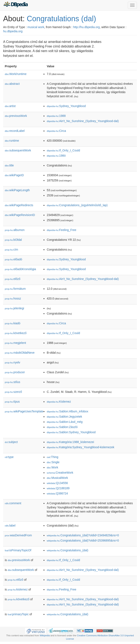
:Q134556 (57, 483)
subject (11, 442)
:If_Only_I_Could (63, 150)
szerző (13, 392)
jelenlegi (14, 308)
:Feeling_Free (61, 230)
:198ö (56, 156)
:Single (53, 462)
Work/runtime (16, 74)
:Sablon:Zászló (62, 427)
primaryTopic (18, 614)
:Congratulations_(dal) (67, 550)
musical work (36, 27)
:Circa (56, 131)
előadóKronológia (20, 269)
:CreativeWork (60, 473)
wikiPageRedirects (19, 205)
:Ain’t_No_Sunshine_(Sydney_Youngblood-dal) (83, 604)
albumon (15, 230)
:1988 (56, 116)
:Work (52, 467)
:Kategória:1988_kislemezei (70, 442)
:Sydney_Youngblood (66, 106)
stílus (12, 382)
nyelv (12, 362)
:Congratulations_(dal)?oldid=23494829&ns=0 (83, 535)
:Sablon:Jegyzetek (64, 417)
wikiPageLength (17, 190)
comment (13, 503)
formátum (15, 289)
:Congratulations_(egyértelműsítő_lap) (77, 205)
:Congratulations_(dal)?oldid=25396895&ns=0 (83, 540)
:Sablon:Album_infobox (67, 411)
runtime (12, 141)
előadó (13, 259)
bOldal (13, 240)
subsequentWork (18, 150)
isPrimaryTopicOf (18, 550)
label (10, 525)
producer (15, 372)
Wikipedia (45, 635)
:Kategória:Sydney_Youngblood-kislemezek (80, 447)
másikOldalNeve (20, 353)
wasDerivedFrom (18, 535)
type (9, 457)
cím (11, 250)
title (9, 165)
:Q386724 (57, 493)
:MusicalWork (57, 478)
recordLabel (15, 131)
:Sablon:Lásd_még (65, 422)
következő (16, 333)
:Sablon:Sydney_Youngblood (71, 432)
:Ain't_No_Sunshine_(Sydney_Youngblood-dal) (83, 121)
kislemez (18, 589)
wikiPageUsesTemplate (24, 411)
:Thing (52, 457)
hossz (13, 298)
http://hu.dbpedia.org (86, 27)
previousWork (16, 116)
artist (10, 106)
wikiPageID (14, 175)
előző (13, 279)
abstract (12, 84)
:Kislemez (59, 402)
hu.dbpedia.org (13, 31)
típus (12, 402)
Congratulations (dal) (61, 19)
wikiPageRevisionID (20, 215)
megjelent (15, 343)
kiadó (13, 323)
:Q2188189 (58, 488)
